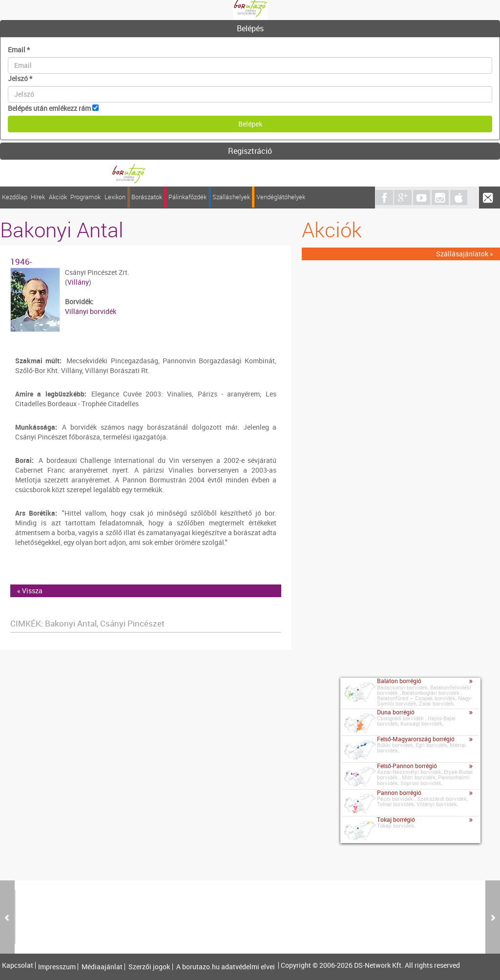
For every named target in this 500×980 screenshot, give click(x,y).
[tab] (250, 29)
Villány (78, 282)
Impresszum (57, 967)
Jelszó (20, 78)
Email (19, 50)
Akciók (58, 197)
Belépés (250, 28)
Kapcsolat (18, 965)
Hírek (38, 197)
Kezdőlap (15, 197)
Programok (85, 197)
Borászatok (147, 197)
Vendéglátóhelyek (281, 197)
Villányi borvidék (91, 311)
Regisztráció (250, 151)
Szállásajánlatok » (465, 254)
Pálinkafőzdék (187, 197)
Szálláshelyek (231, 197)
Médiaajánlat (102, 967)
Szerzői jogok (149, 967)
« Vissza (30, 591)
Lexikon (115, 197)
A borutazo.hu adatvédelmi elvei (226, 967)
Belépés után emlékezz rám (49, 108)
